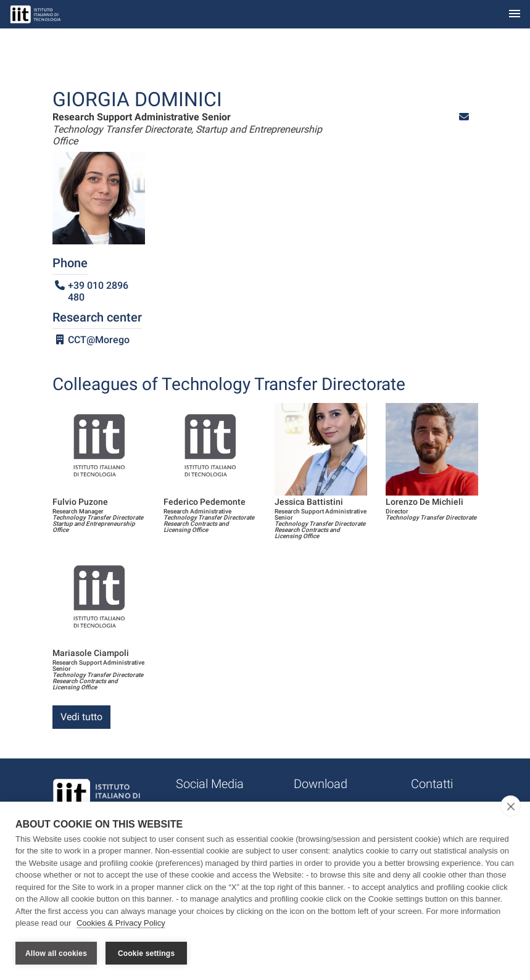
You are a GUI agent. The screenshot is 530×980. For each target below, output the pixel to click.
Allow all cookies (56, 953)
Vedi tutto (81, 717)
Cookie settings (146, 953)
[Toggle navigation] (515, 15)
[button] (464, 117)
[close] (511, 806)
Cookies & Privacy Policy (121, 924)
